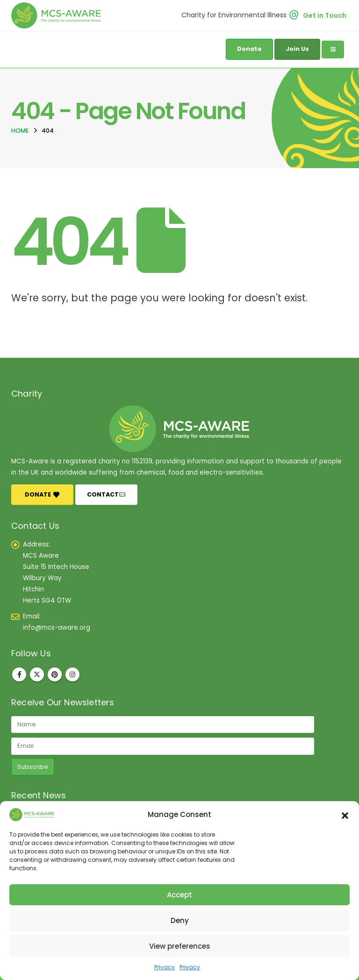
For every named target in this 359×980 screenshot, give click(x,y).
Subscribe (33, 767)
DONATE (42, 494)
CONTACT (106, 494)
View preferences (180, 946)
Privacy (165, 967)
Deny (180, 920)
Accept (179, 895)
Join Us (297, 49)
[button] (345, 815)
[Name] (163, 725)
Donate (249, 49)
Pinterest (55, 675)
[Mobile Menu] (333, 50)
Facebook (19, 675)
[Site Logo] (58, 15)
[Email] (163, 746)
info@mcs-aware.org (57, 628)
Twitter (37, 675)
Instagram (72, 675)
